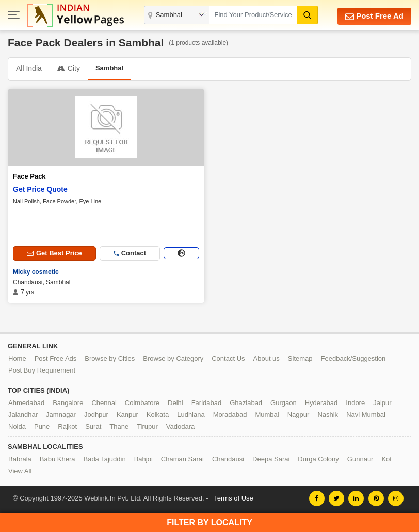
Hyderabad (321, 403)
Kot (386, 459)
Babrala (20, 459)
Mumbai (267, 415)
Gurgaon (284, 403)
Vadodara (180, 426)
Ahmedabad (26, 403)
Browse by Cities (110, 358)
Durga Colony (318, 459)
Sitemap (300, 358)
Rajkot (67, 426)
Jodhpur (96, 415)
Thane (119, 426)
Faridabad (207, 403)
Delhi (175, 403)
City (69, 68)
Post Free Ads (56, 358)
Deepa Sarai (271, 459)
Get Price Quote (40, 189)
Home (17, 358)
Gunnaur (360, 459)
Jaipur (382, 403)
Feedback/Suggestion (353, 358)
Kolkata (158, 415)
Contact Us (228, 358)
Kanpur (127, 415)
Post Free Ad (374, 16)
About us (267, 358)
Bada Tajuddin (104, 459)
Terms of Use (233, 498)
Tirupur (147, 426)
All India (29, 68)
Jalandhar (23, 415)
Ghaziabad (246, 403)
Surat (93, 426)
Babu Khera (58, 459)
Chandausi (228, 459)
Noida (17, 426)
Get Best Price (54, 253)
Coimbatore (142, 403)
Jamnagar (61, 415)
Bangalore (68, 403)
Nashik (328, 415)
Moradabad (230, 415)
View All (20, 471)
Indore (355, 403)
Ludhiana (191, 415)
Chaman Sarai (182, 459)
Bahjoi (143, 459)
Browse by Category (173, 358)
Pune (42, 426)
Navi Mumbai (366, 415)
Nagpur (299, 415)
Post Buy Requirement (42, 370)
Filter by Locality (209, 522)
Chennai (104, 403)
